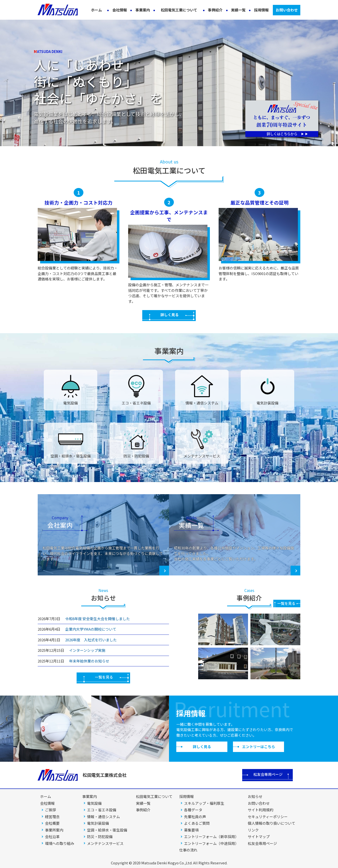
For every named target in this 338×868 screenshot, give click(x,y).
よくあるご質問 (197, 823)
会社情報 (120, 10)
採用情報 (261, 10)
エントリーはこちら (259, 747)
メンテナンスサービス (105, 843)
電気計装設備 (98, 823)
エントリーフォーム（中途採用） (211, 843)
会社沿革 (52, 837)
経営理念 (52, 817)
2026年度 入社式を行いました (91, 640)
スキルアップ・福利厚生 (204, 803)
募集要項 (191, 830)
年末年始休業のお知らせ (89, 661)
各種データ (193, 810)
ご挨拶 (50, 810)
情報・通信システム (103, 817)
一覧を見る (104, 677)
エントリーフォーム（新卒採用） (211, 837)
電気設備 (94, 803)
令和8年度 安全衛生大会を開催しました (98, 619)
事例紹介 (215, 10)
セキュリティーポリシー (268, 817)
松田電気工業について (179, 10)
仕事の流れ (188, 850)
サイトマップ (259, 837)
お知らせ (255, 796)
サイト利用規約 (261, 810)
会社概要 (52, 823)
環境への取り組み (60, 843)
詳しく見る (170, 315)
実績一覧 (238, 10)
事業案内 (143, 10)
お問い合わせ (287, 10)
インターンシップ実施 (87, 650)
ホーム (96, 10)
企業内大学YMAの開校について (91, 629)
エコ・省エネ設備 (102, 810)
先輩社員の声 (195, 817)
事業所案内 (54, 830)
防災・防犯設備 (100, 837)
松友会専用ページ (268, 774)
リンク (253, 830)
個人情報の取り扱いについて (271, 823)
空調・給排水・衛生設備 (107, 830)
